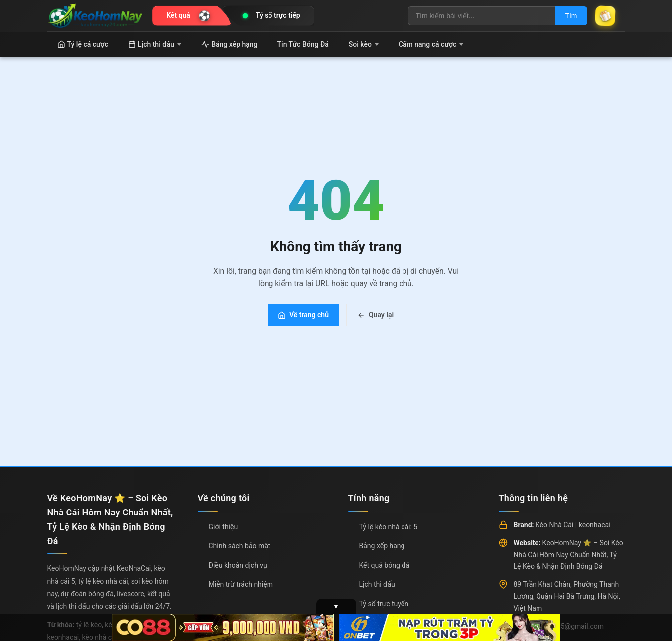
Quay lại (375, 315)
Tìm (571, 16)
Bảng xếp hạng (229, 44)
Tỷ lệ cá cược (83, 44)
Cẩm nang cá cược (431, 44)
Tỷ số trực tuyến (384, 604)
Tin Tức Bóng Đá (303, 44)
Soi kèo (364, 44)
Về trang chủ (303, 315)
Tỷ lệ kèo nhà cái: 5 (389, 527)
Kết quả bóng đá (385, 565)
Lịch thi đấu (155, 44)
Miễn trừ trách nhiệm (241, 584)
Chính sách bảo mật (240, 546)
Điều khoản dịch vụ (238, 565)
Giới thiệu (223, 527)
